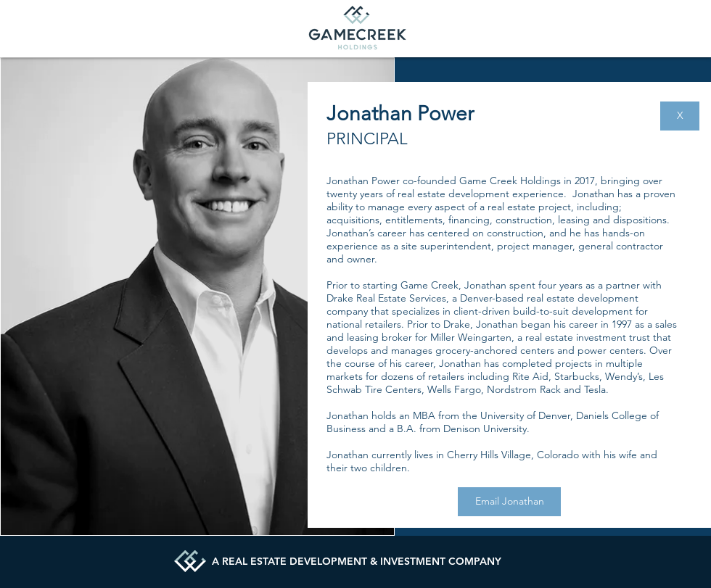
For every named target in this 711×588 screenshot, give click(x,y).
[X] (680, 116)
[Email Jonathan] (509, 502)
